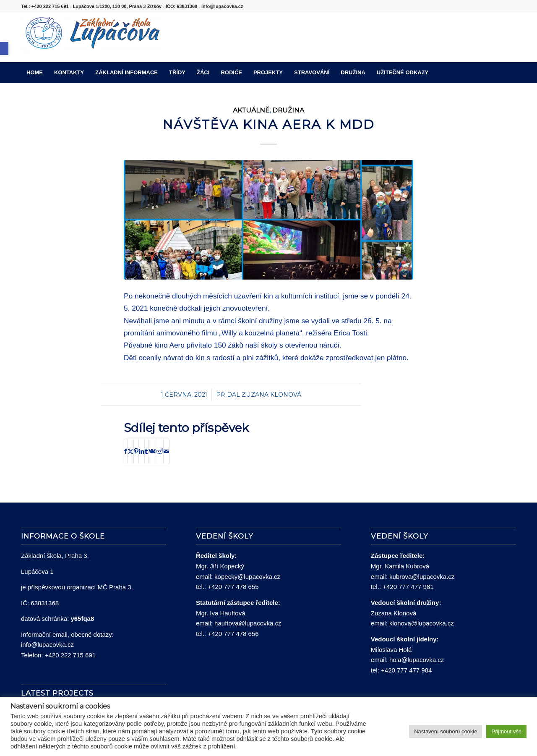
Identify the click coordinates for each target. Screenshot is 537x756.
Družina (288, 110)
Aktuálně (251, 110)
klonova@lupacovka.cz (422, 623)
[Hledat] (511, 73)
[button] (4, 48)
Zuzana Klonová (271, 395)
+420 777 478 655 (233, 587)
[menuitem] (35, 73)
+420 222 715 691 (70, 655)
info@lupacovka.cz (47, 645)
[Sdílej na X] (130, 451)
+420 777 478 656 (233, 634)
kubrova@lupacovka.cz (422, 577)
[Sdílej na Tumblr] (146, 451)
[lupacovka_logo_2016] (92, 37)
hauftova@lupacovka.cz (248, 623)
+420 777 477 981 (408, 587)
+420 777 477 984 (406, 670)
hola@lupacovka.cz (417, 660)
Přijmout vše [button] (506, 731)
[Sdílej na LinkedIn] (142, 451)
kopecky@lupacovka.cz (247, 577)
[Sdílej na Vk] (152, 451)
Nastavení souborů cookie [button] (446, 731)
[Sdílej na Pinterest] (136, 451)
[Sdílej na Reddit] (160, 451)
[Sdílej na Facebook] (126, 451)
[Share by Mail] (166, 451)
